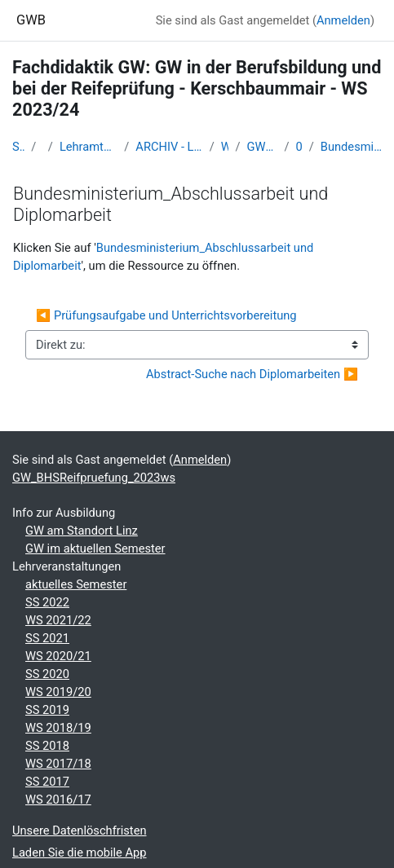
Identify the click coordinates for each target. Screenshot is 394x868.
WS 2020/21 (58, 656)
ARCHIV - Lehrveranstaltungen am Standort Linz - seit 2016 (169, 147)
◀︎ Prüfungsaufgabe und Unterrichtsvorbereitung (166, 315)
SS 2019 (47, 710)
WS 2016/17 (58, 800)
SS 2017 (47, 782)
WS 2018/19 (58, 728)
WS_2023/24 (225, 147)
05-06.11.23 (299, 147)
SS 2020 (47, 674)
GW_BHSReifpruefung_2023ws (263, 147)
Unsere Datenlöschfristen (80, 831)
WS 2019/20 (58, 692)
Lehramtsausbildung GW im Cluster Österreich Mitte (89, 147)
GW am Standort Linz (82, 531)
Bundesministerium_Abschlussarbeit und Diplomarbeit (351, 147)
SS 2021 (47, 638)
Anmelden (343, 20)
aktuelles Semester (76, 584)
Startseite (18, 147)
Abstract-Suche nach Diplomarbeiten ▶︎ (252, 374)
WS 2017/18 (58, 764)
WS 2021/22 (58, 620)
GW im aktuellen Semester (95, 549)
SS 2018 (47, 746)
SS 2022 (47, 602)
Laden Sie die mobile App (80, 853)
